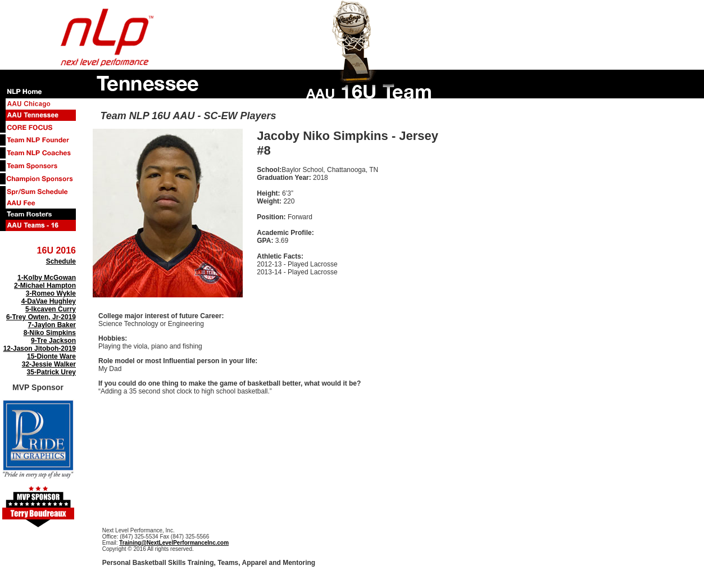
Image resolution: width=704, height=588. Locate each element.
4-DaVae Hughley (49, 301)
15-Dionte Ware (51, 356)
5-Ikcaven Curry (51, 309)
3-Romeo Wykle (51, 293)
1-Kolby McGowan (47, 278)
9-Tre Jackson (53, 341)
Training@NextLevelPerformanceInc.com (174, 543)
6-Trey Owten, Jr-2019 (41, 317)
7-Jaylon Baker (52, 325)
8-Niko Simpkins (50, 333)
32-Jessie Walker (49, 364)
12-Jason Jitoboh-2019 (40, 349)
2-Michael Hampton (45, 286)
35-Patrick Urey (51, 372)
